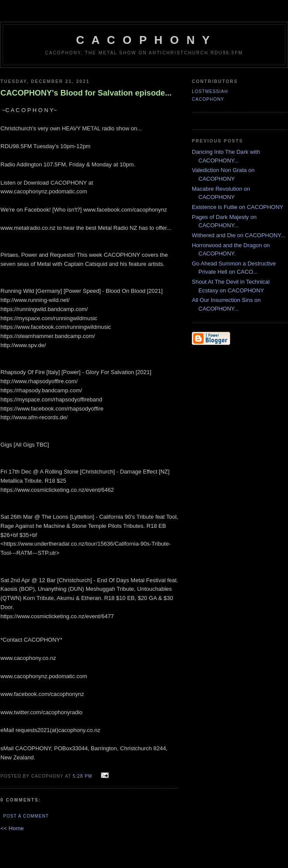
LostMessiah (210, 91)
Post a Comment (26, 816)
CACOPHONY (208, 99)
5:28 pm (82, 776)
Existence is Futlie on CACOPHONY (238, 207)
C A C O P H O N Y (144, 40)
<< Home (12, 828)
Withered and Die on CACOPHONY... (239, 235)
